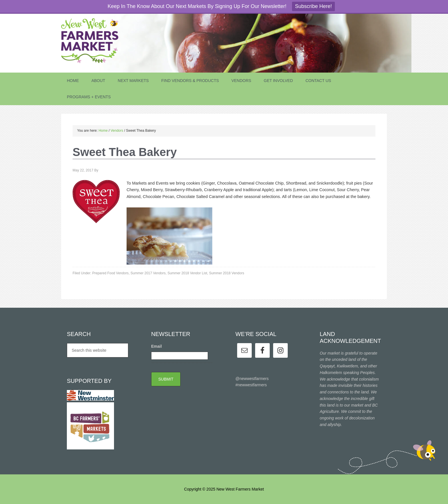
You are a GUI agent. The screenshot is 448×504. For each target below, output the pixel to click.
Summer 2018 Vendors (227, 273)
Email (156, 346)
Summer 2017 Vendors (148, 273)
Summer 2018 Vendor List (187, 273)
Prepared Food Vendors (110, 273)
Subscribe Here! (313, 6)
